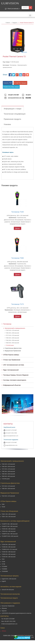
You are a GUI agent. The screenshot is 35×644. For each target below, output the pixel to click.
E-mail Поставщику (20, 83)
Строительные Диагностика (13, 348)
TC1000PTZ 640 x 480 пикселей (10, 536)
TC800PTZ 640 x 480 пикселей (10, 534)
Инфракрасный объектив (12, 385)
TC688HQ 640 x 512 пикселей (9, 549)
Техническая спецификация (15, 114)
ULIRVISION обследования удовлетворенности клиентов (16, 613)
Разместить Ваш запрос (11, 87)
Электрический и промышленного (15, 328)
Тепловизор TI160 (17, 212)
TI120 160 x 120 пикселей (8, 496)
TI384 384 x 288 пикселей (12, 333)
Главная (8, 23)
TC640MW (4, 569)
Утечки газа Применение (12, 360)
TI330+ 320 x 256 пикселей (9, 517)
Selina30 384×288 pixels (8, 590)
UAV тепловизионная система (14, 365)
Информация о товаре (13, 109)
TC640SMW (5, 571)
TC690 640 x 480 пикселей (9, 554)
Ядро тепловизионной (11, 370)
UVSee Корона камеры (11, 355)
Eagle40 (4, 581)
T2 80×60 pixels (10, 345)
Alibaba (4, 631)
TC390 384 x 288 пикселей (9, 557)
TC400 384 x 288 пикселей (9, 529)
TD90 (3, 504)
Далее (17, 228)
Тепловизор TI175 (17, 304)
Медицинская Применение (13, 351)
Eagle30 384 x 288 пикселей (9, 579)
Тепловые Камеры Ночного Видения (16, 375)
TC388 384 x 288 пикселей (9, 547)
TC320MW (4, 567)
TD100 (3, 507)
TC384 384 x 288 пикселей (9, 545)
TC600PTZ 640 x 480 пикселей (10, 526)
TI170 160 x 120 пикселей (8, 486)
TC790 (3, 564)
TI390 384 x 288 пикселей (8, 489)
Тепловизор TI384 (17, 258)
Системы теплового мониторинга (15, 380)
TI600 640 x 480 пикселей (12, 343)
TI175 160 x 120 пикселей (12, 335)
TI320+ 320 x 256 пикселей (9, 514)
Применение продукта (12, 119)
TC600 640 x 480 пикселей (9, 531)
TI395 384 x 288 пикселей (12, 338)
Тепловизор (7, 324)
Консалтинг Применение (8, 606)
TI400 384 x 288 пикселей (12, 340)
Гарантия (4, 611)
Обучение (4, 608)
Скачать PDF (8, 83)
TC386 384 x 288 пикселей (9, 552)
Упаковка (7, 124)
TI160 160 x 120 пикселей (12, 330)
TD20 (3, 559)
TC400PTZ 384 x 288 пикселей (10, 524)
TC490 (3, 562)
